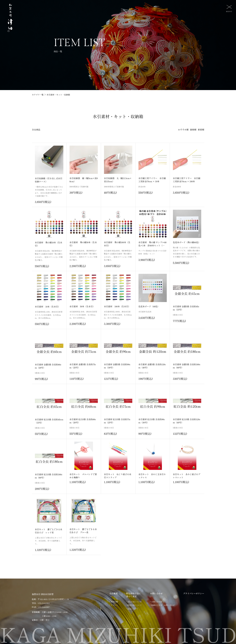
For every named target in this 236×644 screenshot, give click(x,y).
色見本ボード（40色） (149, 306)
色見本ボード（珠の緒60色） (187, 242)
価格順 (193, 130)
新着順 (201, 130)
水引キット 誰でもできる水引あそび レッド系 (49, 531)
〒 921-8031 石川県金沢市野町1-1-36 (53, 599)
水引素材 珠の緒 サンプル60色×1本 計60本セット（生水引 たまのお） (152, 245)
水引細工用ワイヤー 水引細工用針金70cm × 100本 (187, 180)
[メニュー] (229, 8)
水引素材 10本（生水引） (48, 307)
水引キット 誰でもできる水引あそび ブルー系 (83, 531)
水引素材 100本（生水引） (117, 306)
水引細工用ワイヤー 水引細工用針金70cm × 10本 (152, 180)
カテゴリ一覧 (38, 95)
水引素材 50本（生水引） (82, 306)
